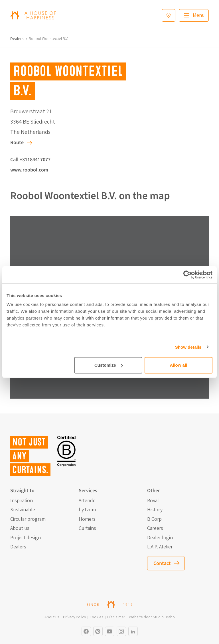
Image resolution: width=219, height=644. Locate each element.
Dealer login (160, 538)
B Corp (154, 519)
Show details (188, 347)
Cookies (97, 617)
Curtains (87, 528)
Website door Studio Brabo (152, 617)
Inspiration (22, 501)
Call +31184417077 (30, 160)
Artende (87, 501)
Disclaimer (116, 617)
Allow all (178, 365)
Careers (155, 528)
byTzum (87, 510)
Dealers (17, 39)
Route (17, 143)
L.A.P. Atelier (160, 547)
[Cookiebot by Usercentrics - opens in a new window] (187, 274)
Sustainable (23, 510)
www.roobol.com (29, 170)
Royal (153, 501)
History (155, 510)
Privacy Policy (74, 617)
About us (20, 528)
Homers (87, 519)
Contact (162, 563)
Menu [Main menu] (199, 15)
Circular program (28, 519)
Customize (109, 365)
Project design (26, 538)
